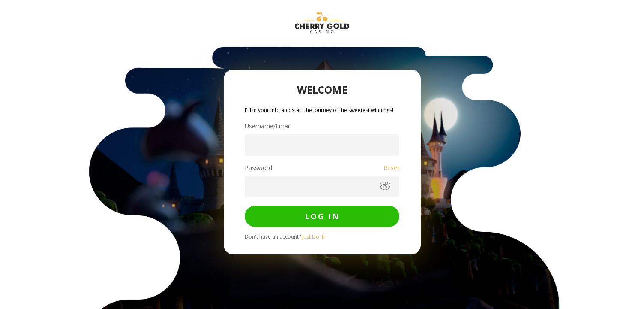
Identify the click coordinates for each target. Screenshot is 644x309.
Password (322, 168)
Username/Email (268, 126)
